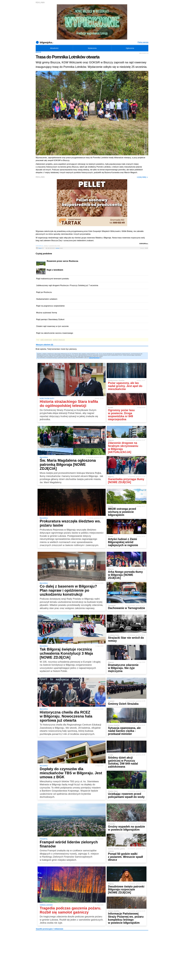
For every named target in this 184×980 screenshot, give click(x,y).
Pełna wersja (143, 42)
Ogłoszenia (130, 48)
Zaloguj (91, 358)
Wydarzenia (92, 48)
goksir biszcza (59, 340)
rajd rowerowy (46, 340)
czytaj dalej (142, 177)
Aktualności (54, 48)
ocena (59, 248)
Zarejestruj (97, 358)
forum (41, 248)
